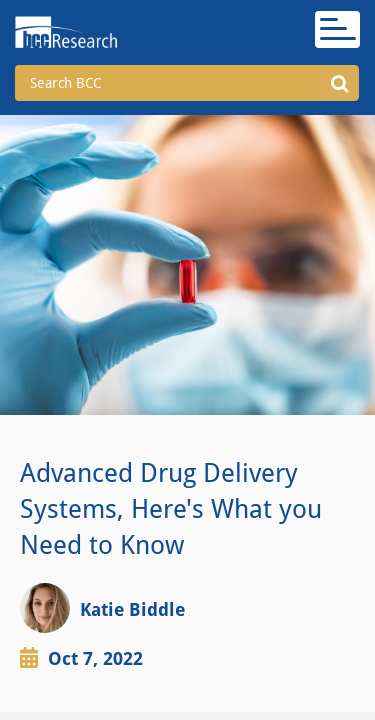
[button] (339, 83)
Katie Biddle (132, 609)
